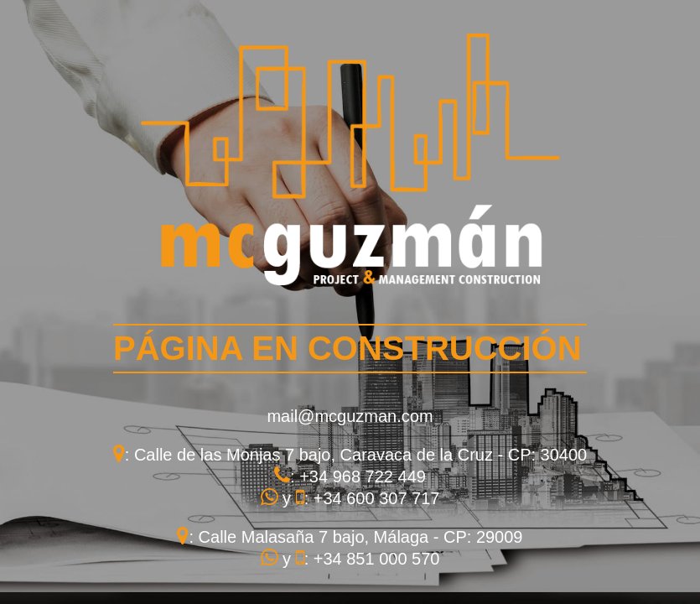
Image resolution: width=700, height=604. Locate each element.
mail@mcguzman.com (350, 416)
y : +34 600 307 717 (350, 498)
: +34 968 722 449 (350, 476)
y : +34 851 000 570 (350, 559)
